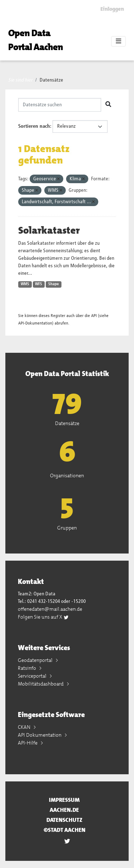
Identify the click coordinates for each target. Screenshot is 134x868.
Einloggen (112, 9)
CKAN (25, 727)
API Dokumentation (40, 735)
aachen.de (64, 810)
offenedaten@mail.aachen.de (50, 609)
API (94, 316)
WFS (39, 284)
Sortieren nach (34, 126)
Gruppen (67, 528)
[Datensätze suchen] (60, 105)
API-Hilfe (28, 743)
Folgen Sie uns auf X (43, 617)
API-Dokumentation (35, 323)
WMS (25, 284)
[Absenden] (108, 105)
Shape (54, 284)
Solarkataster (49, 230)
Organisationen (67, 476)
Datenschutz (64, 820)
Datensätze (51, 80)
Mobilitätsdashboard (41, 684)
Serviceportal (33, 676)
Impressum (64, 800)
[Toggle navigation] (118, 42)
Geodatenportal (36, 660)
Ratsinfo (28, 668)
